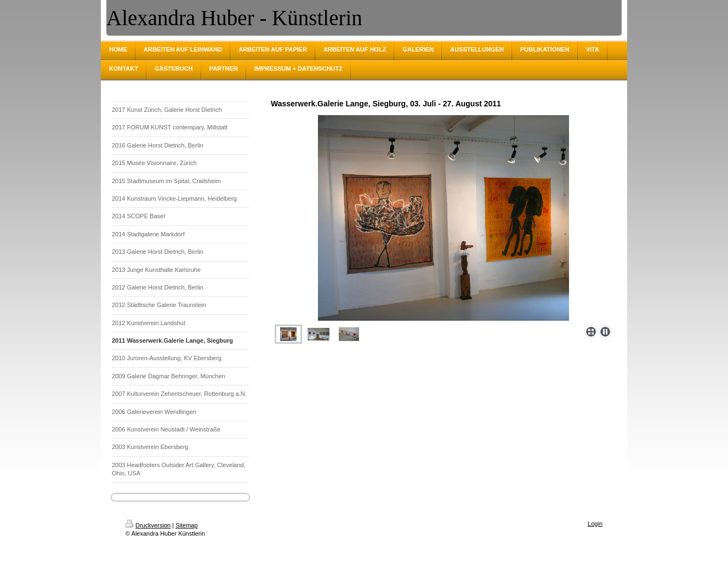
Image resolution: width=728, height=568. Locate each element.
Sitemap (186, 525)
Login (595, 524)
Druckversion (148, 525)
